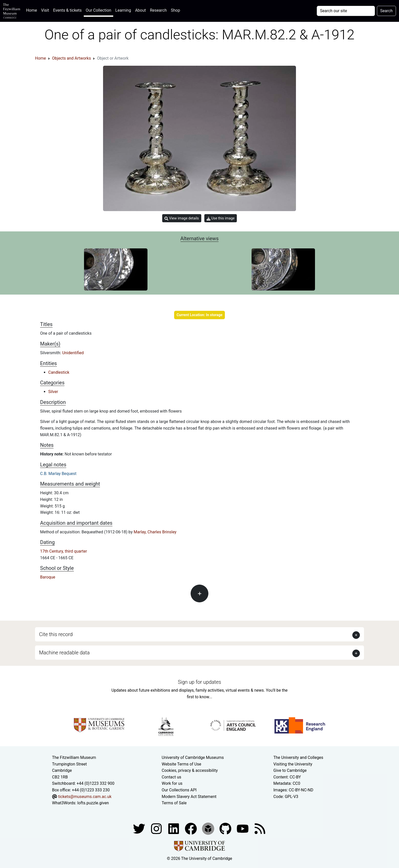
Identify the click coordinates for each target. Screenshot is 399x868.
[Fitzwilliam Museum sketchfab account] (209, 828)
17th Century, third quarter (64, 551)
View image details (182, 218)
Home (33, 10)
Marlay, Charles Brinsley (155, 532)
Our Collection (98, 10)
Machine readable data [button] (64, 653)
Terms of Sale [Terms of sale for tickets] (174, 803)
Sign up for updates (199, 682)
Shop (175, 10)
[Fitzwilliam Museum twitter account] (140, 828)
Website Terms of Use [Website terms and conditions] (181, 764)
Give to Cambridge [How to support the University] (290, 770)
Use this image (221, 218)
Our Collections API (179, 790)
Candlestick (59, 372)
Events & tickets (67, 10)
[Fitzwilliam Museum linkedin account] (191, 828)
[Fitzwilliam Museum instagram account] (157, 828)
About (140, 10)
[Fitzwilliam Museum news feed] (260, 828)
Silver (53, 392)
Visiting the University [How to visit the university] (293, 764)
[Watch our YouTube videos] (243, 828)
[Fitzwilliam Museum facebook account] (174, 828)
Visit (45, 10)
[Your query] (346, 11)
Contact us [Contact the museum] (171, 777)
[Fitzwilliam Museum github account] (226, 828)
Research (158, 10)
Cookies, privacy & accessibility (190, 770)
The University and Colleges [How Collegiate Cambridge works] (298, 758)
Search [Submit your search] (386, 11)
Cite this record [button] (56, 634)
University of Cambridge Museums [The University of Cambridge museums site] (193, 758)
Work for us (172, 783)
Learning (123, 10)
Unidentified (73, 353)
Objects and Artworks (71, 58)
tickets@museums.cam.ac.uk (85, 797)
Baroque (48, 577)
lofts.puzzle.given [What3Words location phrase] (93, 803)
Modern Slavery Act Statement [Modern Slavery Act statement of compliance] (189, 797)
